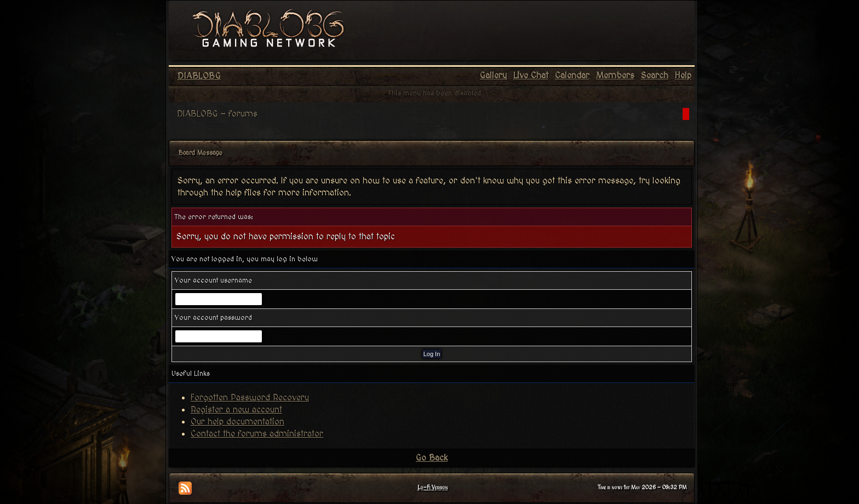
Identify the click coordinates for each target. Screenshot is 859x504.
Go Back (432, 458)
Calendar (572, 76)
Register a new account (236, 410)
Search (655, 76)
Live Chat (531, 76)
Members (615, 76)
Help (683, 76)
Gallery (493, 76)
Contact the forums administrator (257, 434)
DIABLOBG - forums (217, 114)
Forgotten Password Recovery (250, 398)
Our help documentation (237, 422)
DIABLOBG (199, 76)
